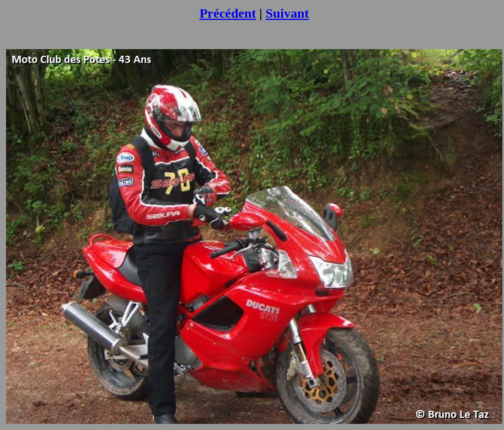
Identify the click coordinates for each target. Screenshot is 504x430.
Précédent (228, 13)
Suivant (288, 13)
